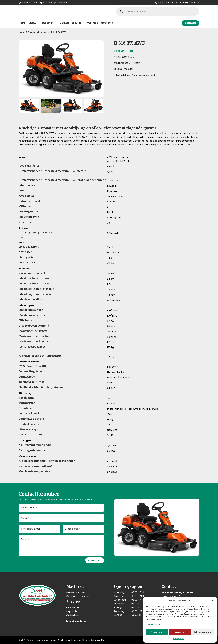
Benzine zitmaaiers (38, 32)
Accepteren (157, 632)
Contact (190, 23)
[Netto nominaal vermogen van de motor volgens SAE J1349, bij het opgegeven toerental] (22, 176)
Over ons (107, 23)
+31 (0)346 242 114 (168, 3)
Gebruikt (48, 23)
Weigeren (180, 632)
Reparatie (72, 611)
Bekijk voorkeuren (203, 632)
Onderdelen (73, 615)
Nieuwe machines (76, 592)
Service (77, 23)
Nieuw (32, 23)
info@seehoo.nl (191, 3)
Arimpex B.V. (98, 640)
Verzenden (95, 560)
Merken (64, 23)
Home (22, 23)
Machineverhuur (76, 621)
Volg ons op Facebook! (56, 3)
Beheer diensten (154, 624)
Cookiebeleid (179, 639)
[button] (212, 601)
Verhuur (93, 23)
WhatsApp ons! (30, 3)
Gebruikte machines (77, 596)
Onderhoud (73, 608)
